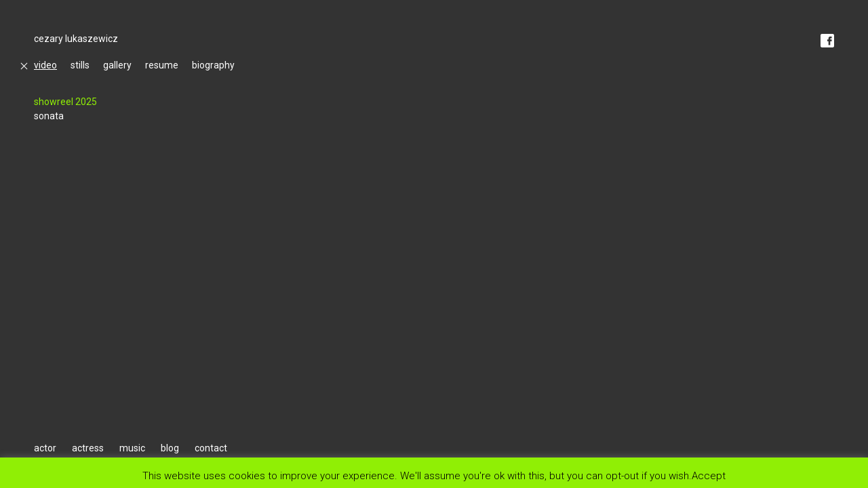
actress (88, 448)
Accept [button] (709, 475)
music (132, 448)
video (45, 65)
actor (45, 448)
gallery (117, 65)
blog (170, 448)
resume (162, 65)
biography (213, 65)
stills (80, 65)
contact (211, 448)
